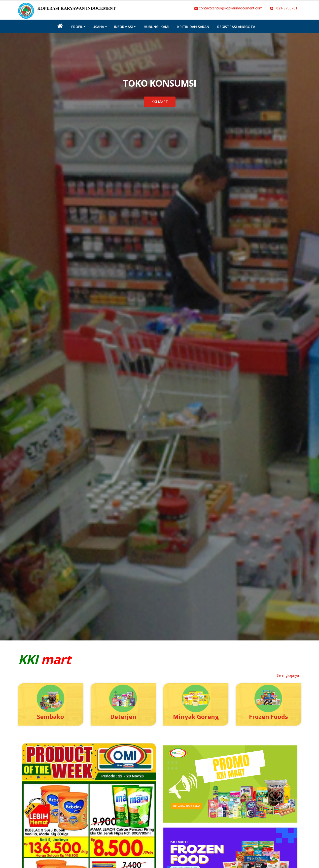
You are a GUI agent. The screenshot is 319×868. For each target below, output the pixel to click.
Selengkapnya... (289, 675)
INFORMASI (123, 27)
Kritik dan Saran (193, 27)
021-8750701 (284, 8)
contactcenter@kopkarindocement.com (228, 8)
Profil (77, 27)
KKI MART (160, 102)
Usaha (98, 27)
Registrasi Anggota (236, 27)
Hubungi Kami (157, 27)
